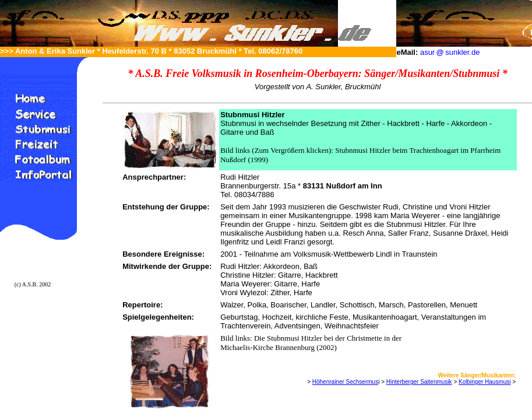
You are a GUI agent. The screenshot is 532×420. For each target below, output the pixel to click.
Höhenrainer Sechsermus (345, 382)
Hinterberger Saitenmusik (419, 382)
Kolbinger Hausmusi (485, 382)
